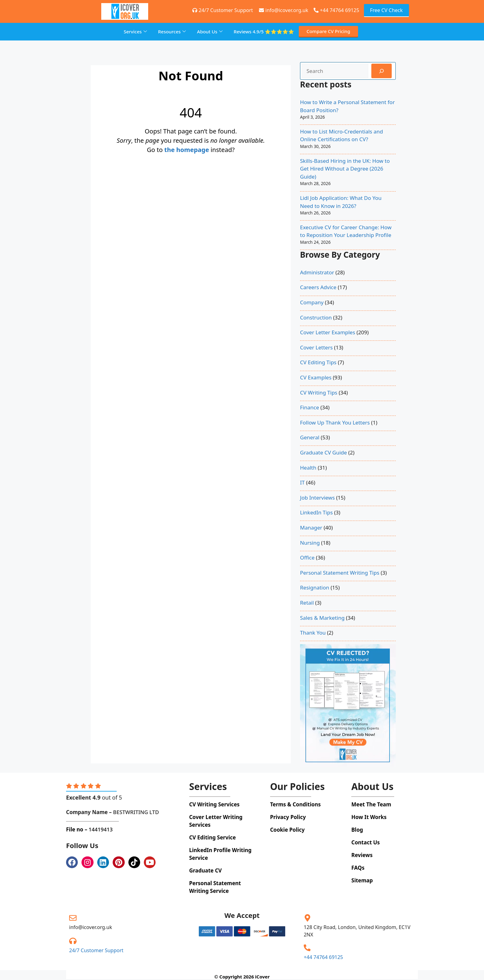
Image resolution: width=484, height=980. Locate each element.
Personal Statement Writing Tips (340, 573)
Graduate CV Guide (323, 452)
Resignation (315, 587)
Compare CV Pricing (328, 31)
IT (302, 482)
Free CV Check (386, 10)
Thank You (313, 633)
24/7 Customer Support (96, 950)
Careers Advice (318, 287)
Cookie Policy (287, 830)
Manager (311, 528)
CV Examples (316, 377)
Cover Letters (316, 347)
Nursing (310, 543)
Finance (310, 407)
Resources (172, 32)
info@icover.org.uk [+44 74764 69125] (284, 10)
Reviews (264, 32)
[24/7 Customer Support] (73, 941)
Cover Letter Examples (328, 332)
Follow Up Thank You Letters (335, 422)
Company (312, 302)
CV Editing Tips (318, 362)
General (310, 437)
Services (135, 32)
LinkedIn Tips (316, 512)
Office (307, 558)
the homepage (187, 150)
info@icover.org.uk (91, 927)
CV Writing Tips (319, 393)
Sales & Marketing (322, 618)
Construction (316, 317)
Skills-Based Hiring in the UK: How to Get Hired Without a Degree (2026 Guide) (345, 169)
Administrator (317, 272)
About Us (210, 32)
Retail (307, 603)
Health (308, 468)
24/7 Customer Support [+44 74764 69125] (223, 10)
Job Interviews (317, 498)
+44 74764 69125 (336, 10)
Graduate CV (206, 870)
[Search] (382, 71)
